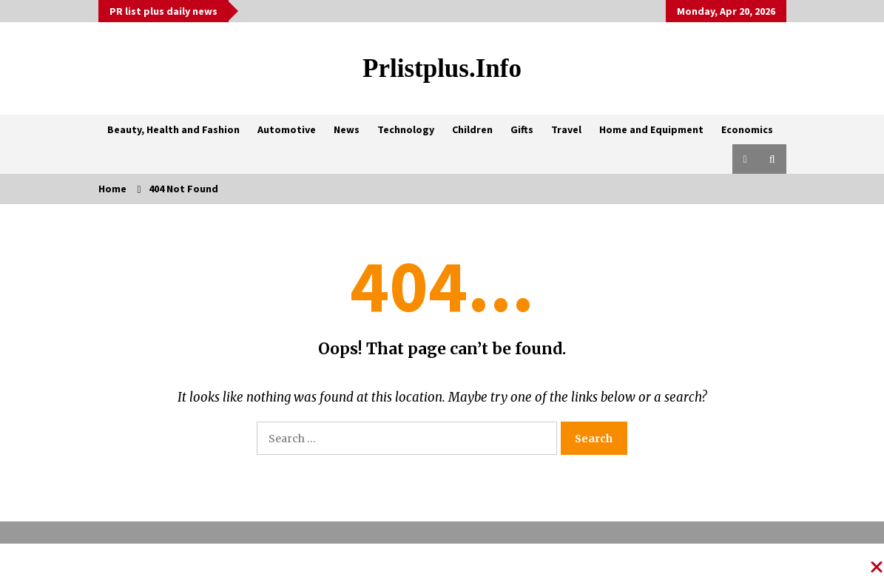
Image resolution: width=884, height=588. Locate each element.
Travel (566, 129)
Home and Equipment (651, 129)
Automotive (287, 129)
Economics (747, 129)
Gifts (522, 129)
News (347, 129)
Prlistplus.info (442, 68)
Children (472, 129)
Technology (406, 129)
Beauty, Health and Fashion (173, 129)
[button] (745, 159)
